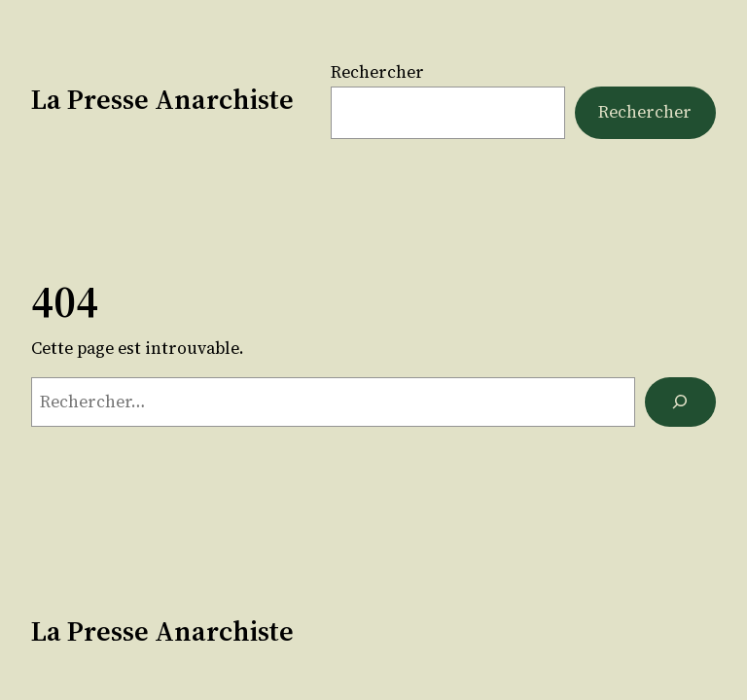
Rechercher (377, 72)
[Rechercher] (680, 402)
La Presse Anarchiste (162, 99)
